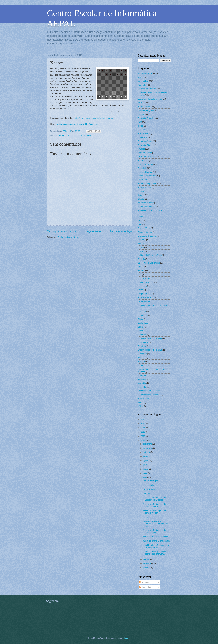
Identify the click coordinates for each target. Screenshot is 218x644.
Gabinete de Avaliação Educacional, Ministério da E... (155, 524)
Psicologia (142, 286)
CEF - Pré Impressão (147, 157)
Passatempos (144, 278)
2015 (143, 424)
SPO (140, 224)
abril (145, 477)
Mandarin (142, 379)
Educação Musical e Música (150, 99)
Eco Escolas (143, 161)
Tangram (146, 493)
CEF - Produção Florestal (149, 263)
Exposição (142, 354)
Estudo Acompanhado (147, 184)
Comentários (146, 587)
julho (145, 465)
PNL (140, 274)
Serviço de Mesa (145, 187)
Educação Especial (146, 118)
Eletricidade (143, 342)
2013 (143, 432)
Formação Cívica (145, 141)
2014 (143, 428)
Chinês (141, 199)
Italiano (141, 195)
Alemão (141, 191)
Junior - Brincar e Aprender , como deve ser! (155, 512)
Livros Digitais (149, 489)
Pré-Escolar (143, 133)
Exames (141, 271)
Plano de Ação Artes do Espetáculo (153, 305)
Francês (141, 149)
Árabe (140, 290)
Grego (140, 221)
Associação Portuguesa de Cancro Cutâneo (154, 505)
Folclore (141, 362)
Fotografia (142, 365)
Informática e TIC (145, 73)
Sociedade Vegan (150, 481)
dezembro (148, 444)
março (146, 559)
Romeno (141, 251)
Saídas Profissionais (147, 207)
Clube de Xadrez (67, 135)
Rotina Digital (148, 485)
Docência (142, 335)
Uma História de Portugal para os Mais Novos (156, 546)
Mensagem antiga (121, 231)
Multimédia (142, 180)
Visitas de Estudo (145, 164)
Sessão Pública (145, 398)
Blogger (126, 638)
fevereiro (147, 563)
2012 (143, 436)
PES (140, 122)
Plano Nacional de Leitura (149, 395)
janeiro (146, 568)
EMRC (141, 267)
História (141, 114)
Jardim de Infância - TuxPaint (155, 537)
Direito (141, 331)
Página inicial (93, 231)
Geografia (142, 85)
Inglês (140, 126)
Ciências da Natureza (147, 89)
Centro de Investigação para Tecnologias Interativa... (155, 553)
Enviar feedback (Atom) (68, 237)
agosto (146, 460)
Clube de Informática (147, 176)
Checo (141, 319)
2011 (143, 440)
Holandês (142, 375)
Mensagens (146, 582)
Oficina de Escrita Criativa (149, 391)
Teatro (140, 402)
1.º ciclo (141, 103)
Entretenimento (144, 106)
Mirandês (142, 383)
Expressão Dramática (147, 236)
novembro (148, 448)
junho (146, 469)
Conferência (143, 323)
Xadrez (146, 517)
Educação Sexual (145, 297)
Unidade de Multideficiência (150, 255)
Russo (141, 217)
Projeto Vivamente (146, 282)
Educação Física (145, 145)
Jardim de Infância (146, 203)
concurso (142, 311)
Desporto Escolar (145, 294)
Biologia (141, 259)
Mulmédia (142, 387)
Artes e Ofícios (144, 228)
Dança (141, 327)
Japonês (141, 244)
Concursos (142, 137)
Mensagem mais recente (62, 231)
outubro (147, 452)
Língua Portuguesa (146, 110)
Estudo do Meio (145, 301)
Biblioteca (142, 130)
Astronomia (143, 315)
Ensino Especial (145, 153)
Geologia (142, 240)
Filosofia (141, 358)
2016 (143, 419)
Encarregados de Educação (150, 350)
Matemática (86, 135)
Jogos (78, 135)
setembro (147, 456)
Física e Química (145, 172)
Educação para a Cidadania (150, 338)
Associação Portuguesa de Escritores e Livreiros (154, 499)
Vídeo (140, 406)
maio (145, 473)
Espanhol (142, 168)
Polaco (141, 248)
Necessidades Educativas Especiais (153, 210)
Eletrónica (142, 346)
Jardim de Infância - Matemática (156, 541)
